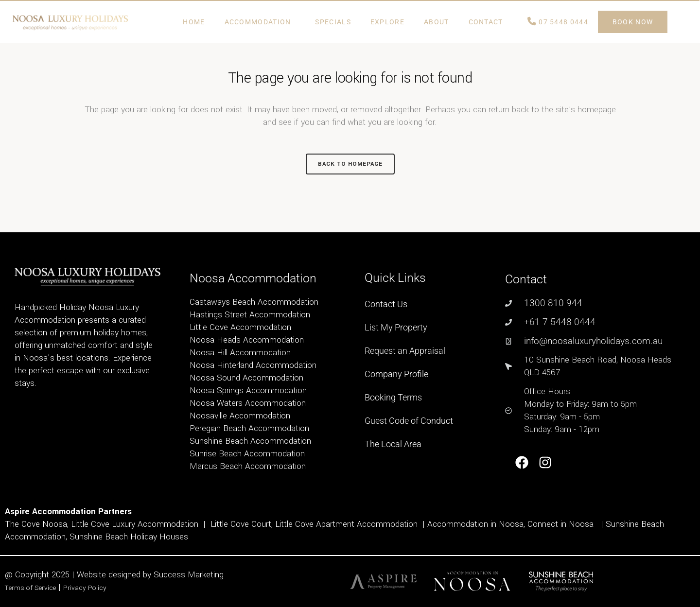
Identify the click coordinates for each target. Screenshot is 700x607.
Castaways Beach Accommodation (254, 302)
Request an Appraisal (405, 351)
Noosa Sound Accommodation (246, 378)
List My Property (396, 327)
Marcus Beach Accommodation (248, 466)
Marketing (206, 575)
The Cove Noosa (36, 524)
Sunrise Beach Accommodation (247, 454)
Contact (488, 22)
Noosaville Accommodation (240, 416)
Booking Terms (393, 397)
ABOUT (437, 22)
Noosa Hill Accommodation (240, 353)
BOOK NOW (633, 22)
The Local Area (393, 444)
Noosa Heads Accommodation (247, 340)
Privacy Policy (85, 588)
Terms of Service (30, 588)
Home (194, 22)
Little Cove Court (241, 524)
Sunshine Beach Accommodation (250, 441)
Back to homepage (350, 164)
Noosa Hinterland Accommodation (253, 365)
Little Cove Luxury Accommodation (135, 524)
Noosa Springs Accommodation (248, 390)
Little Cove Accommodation (240, 327)
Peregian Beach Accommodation (249, 428)
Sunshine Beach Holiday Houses (129, 537)
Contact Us (386, 304)
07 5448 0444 (558, 22)
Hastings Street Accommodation (250, 315)
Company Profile (396, 374)
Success (171, 575)
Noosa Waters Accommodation (248, 403)
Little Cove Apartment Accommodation (346, 524)
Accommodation (260, 22)
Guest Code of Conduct (409, 421)
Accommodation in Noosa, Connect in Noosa (510, 524)
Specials (333, 22)
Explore (387, 22)
